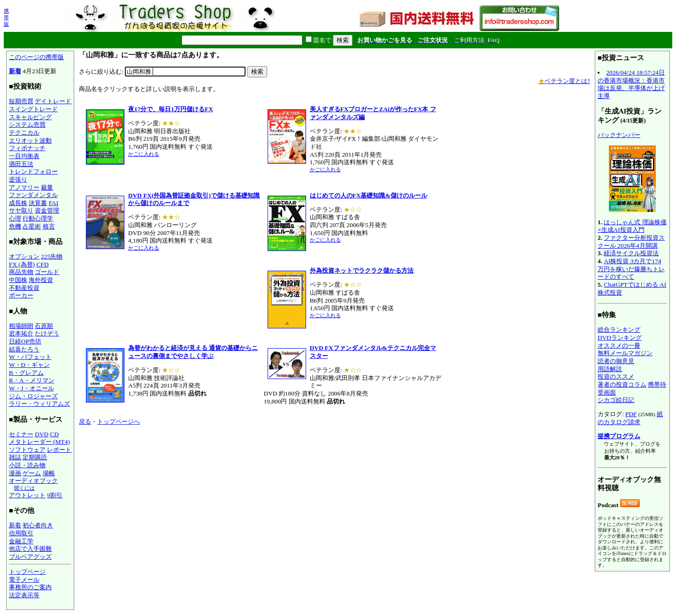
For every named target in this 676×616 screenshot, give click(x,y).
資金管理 (47, 210)
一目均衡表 (24, 156)
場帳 (49, 473)
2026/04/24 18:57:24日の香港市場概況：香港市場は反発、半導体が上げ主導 (631, 84)
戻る (85, 422)
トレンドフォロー (33, 171)
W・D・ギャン (29, 365)
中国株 (18, 280)
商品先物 (21, 272)
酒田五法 (21, 164)
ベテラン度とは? (564, 81)
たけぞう (47, 333)
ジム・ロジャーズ (33, 396)
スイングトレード (33, 109)
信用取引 (21, 533)
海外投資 (41, 280)
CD (55, 434)
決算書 (38, 203)
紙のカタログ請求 (630, 418)
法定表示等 (24, 595)
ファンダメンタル (33, 195)
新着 (15, 71)
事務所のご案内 (30, 587)
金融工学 (21, 541)
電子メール (24, 580)
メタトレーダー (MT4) (39, 442)
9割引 (55, 495)
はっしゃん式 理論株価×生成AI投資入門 (632, 226)
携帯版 (6, 17)
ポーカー (21, 295)
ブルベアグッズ (30, 557)
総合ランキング (619, 330)
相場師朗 (21, 326)
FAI (54, 203)
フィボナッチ (27, 148)
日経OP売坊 (25, 341)
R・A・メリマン (32, 380)
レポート (59, 450)
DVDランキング (620, 338)
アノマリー (24, 187)
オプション (24, 256)
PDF (631, 414)
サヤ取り (21, 210)
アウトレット (27, 495)
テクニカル (24, 133)
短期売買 (21, 101)
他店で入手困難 (30, 549)
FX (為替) (22, 264)
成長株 (18, 203)
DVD (42, 434)
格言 (49, 226)
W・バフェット (30, 357)
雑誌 (15, 457)
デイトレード (53, 101)
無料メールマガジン (625, 353)
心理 (15, 218)
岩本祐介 (21, 333)
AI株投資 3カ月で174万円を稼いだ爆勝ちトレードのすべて (631, 269)
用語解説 (610, 369)
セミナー (21, 434)
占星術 (32, 226)
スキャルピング (30, 117)
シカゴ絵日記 (616, 400)
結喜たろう (24, 349)
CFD (43, 264)
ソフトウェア (27, 450)
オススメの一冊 (619, 346)
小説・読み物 (27, 465)
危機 (15, 226)
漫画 (15, 473)
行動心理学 (38, 218)
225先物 (52, 256)
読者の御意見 (616, 361)
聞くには (24, 488)
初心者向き (38, 525)
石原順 (44, 326)
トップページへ (119, 422)
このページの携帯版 (36, 57)
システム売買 (27, 125)
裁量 (47, 187)
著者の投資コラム (622, 384)
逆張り (18, 179)
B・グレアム (26, 373)
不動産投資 (24, 288)
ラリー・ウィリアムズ (39, 404)
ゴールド (47, 272)
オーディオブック (33, 481)
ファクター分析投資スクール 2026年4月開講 (631, 242)
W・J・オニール (31, 388)
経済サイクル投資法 (631, 253)
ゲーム (32, 473)
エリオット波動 (30, 141)
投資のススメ (616, 376)
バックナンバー (619, 135)
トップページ (27, 572)
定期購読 (35, 457)
